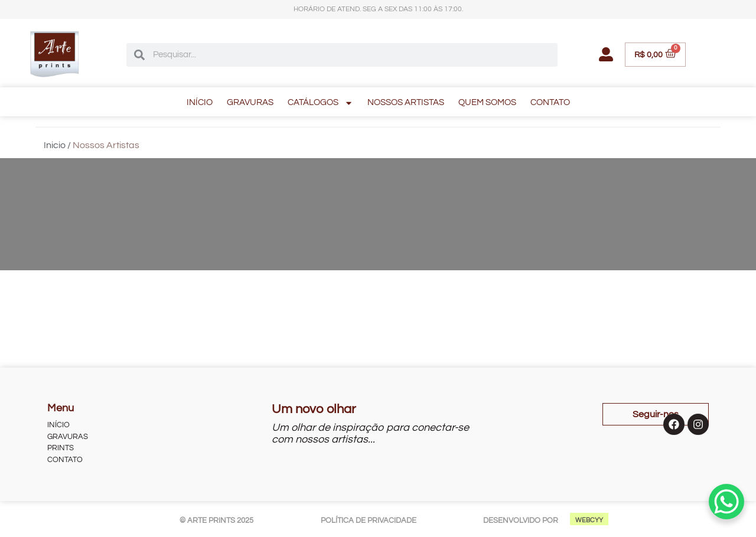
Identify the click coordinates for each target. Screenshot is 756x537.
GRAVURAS (250, 102)
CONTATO (550, 102)
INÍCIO (200, 102)
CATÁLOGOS (320, 103)
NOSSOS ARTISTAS (406, 102)
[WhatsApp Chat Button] (726, 502)
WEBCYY (589, 520)
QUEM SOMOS (487, 102)
